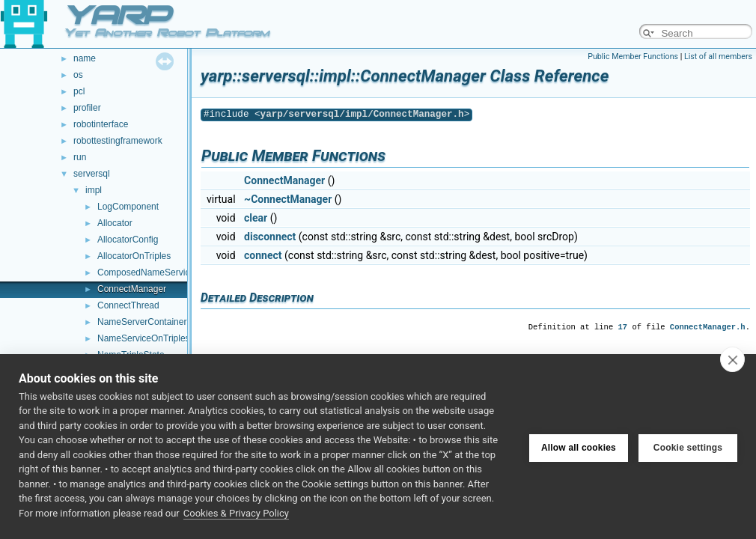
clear (256, 218)
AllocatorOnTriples (134, 256)
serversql (92, 174)
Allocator (115, 223)
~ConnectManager (288, 199)
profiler (87, 108)
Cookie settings (688, 446)
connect (263, 255)
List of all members (718, 57)
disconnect (270, 237)
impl (94, 190)
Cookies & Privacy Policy (236, 513)
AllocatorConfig (128, 240)
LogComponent (128, 207)
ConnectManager (132, 289)
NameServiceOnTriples (144, 338)
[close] (732, 359)
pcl (79, 91)
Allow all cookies (579, 446)
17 (623, 327)
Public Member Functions (633, 57)
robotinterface (101, 124)
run (80, 157)
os (78, 75)
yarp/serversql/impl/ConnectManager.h (362, 114)
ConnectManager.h (708, 327)
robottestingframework (118, 141)
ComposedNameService (146, 272)
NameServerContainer (142, 322)
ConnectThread (128, 305)
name (85, 58)
